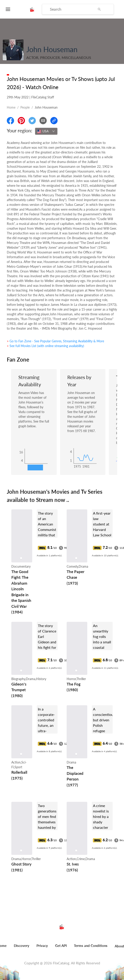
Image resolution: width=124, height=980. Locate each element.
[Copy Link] (54, 121)
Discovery (22, 946)
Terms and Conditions (91, 946)
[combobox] (46, 131)
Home (11, 107)
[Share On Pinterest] (21, 121)
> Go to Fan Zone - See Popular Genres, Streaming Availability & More (55, 341)
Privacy (42, 946)
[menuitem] (22, 948)
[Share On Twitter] (32, 121)
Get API (61, 946)
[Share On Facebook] (10, 121)
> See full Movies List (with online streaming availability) (45, 346)
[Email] (43, 121)
